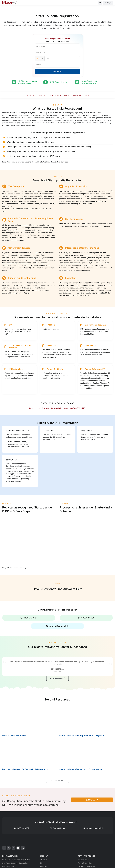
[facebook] (4, 848)
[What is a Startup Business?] (29, 718)
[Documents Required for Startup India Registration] (29, 753)
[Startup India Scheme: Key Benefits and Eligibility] (86, 718)
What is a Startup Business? (15, 736)
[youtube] (18, 848)
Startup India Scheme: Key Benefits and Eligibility (81, 736)
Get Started (57, 71)
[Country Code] (39, 59)
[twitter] (9, 848)
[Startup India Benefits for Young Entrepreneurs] (86, 753)
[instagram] (13, 848)
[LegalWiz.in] (10, 2)
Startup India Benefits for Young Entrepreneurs (81, 769)
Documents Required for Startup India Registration (25, 769)
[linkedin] (23, 848)
